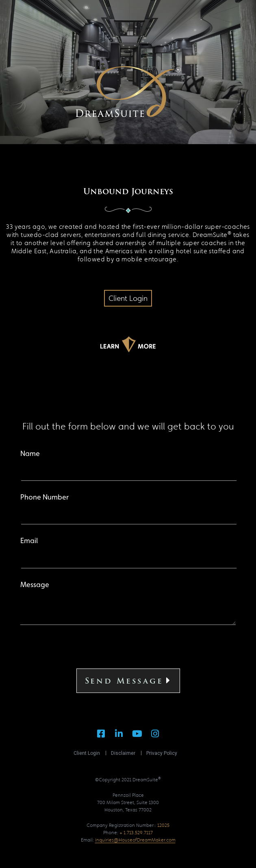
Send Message (128, 681)
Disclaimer (123, 753)
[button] (128, 298)
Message (128, 603)
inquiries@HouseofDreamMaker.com (135, 840)
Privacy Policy (162, 753)
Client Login (87, 753)
